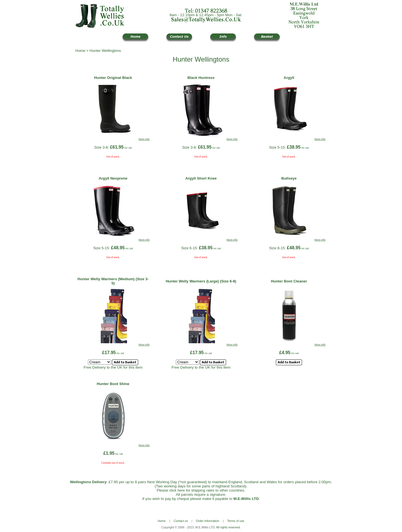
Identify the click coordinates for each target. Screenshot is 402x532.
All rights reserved (228, 527)
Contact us (181, 521)
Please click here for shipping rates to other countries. (201, 490)
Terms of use (236, 521)
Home (80, 51)
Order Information (208, 521)
